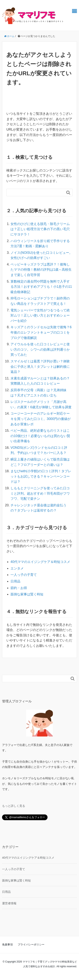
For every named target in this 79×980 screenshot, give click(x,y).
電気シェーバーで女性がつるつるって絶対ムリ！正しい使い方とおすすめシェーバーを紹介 (40, 315)
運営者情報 (9, 903)
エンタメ (17, 568)
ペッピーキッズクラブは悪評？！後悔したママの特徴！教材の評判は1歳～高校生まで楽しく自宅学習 (41, 270)
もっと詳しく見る (14, 806)
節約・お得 (19, 588)
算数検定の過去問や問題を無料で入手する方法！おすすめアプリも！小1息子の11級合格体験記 (41, 287)
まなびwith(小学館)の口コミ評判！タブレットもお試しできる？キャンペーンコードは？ (41, 476)
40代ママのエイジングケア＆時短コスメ (40, 562)
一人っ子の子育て (24, 575)
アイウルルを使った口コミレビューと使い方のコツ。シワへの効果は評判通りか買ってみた (40, 349)
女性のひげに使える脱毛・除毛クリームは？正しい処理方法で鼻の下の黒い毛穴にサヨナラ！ (40, 229)
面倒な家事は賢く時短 (27, 594)
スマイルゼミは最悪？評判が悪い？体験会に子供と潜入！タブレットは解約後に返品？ (40, 366)
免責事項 (7, 945)
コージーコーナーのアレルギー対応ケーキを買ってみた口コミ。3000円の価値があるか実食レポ (41, 419)
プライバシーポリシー (31, 945)
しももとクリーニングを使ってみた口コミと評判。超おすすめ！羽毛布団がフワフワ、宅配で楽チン (40, 493)
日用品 (15, 581)
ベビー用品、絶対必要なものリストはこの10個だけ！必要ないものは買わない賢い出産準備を (40, 436)
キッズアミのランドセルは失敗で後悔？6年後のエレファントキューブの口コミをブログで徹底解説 (41, 332)
